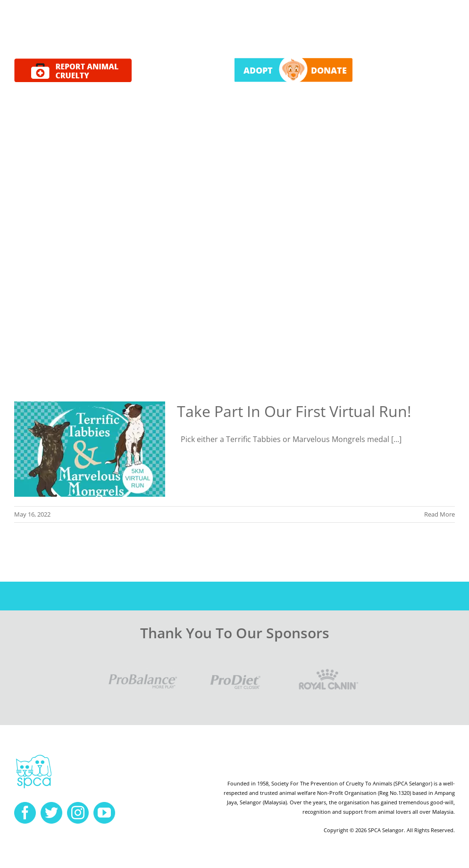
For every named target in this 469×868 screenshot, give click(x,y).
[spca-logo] (34, 757)
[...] (396, 439)
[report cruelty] (73, 62)
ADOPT (258, 70)
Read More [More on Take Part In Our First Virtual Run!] (440, 514)
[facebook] (25, 813)
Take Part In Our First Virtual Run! (294, 411)
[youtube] (104, 813)
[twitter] (51, 813)
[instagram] (78, 813)
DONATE (329, 70)
